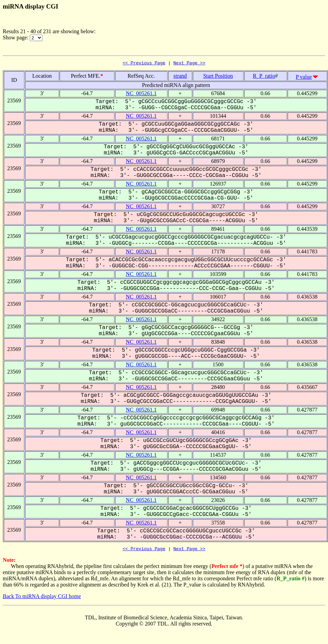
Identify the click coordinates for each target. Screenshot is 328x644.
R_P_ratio (264, 77)
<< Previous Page (144, 64)
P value (304, 78)
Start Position (218, 77)
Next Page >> (189, 64)
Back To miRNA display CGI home (42, 598)
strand (180, 77)
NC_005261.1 (141, 94)
